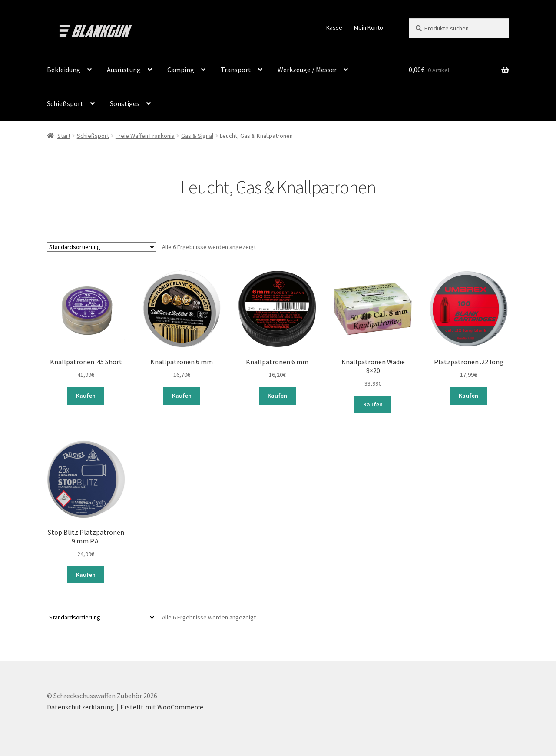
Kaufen (86, 395)
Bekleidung (64, 70)
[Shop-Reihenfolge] (101, 247)
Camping (181, 70)
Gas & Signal (197, 136)
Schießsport (65, 103)
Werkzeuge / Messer (307, 70)
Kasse (334, 27)
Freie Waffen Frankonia (145, 136)
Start (64, 136)
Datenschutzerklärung (81, 706)
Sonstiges (125, 103)
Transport (236, 70)
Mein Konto (369, 27)
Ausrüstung (124, 70)
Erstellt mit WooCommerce (162, 706)
